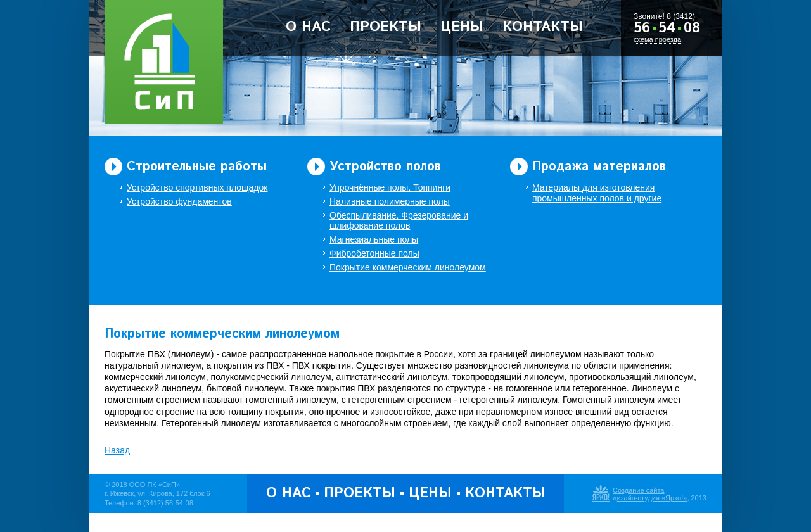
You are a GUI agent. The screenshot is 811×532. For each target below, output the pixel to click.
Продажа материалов (599, 167)
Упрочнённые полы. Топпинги (390, 187)
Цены (462, 27)
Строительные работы (197, 167)
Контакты (543, 27)
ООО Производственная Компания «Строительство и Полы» (164, 62)
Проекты (386, 27)
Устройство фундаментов (179, 201)
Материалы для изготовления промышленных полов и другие (597, 193)
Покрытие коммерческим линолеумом (408, 267)
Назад (117, 450)
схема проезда (657, 39)
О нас (308, 27)
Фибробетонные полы (374, 253)
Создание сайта (638, 490)
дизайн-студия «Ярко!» (650, 498)
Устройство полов (385, 167)
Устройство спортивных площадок (197, 187)
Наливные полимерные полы (390, 201)
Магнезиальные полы (374, 239)
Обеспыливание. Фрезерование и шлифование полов (399, 221)
